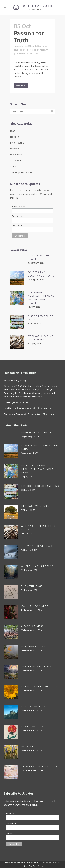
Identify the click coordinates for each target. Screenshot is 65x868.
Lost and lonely (33, 646)
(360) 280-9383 (20, 402)
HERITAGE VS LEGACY (35, 506)
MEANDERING (30, 746)
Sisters (14, 167)
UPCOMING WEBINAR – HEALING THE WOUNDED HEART (37, 469)
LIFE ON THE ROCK (34, 706)
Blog (13, 131)
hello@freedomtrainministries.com (33, 408)
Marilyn (44, 50)
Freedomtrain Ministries (41, 414)
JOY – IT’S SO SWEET (35, 606)
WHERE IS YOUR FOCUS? (37, 566)
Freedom (15, 137)
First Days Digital (36, 866)
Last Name (17, 225)
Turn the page (32, 586)
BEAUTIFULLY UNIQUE (36, 726)
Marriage (15, 149)
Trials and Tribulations (39, 766)
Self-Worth (16, 161)
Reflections (41, 46)
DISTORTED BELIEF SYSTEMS (40, 486)
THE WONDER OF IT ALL (37, 546)
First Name (17, 216)
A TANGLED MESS (32, 626)
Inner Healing (17, 143)
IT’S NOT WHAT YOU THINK (39, 686)
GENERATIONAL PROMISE (38, 666)
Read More (21, 85)
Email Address (18, 207)
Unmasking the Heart (37, 432)
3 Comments (21, 54)
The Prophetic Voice (25, 50)
